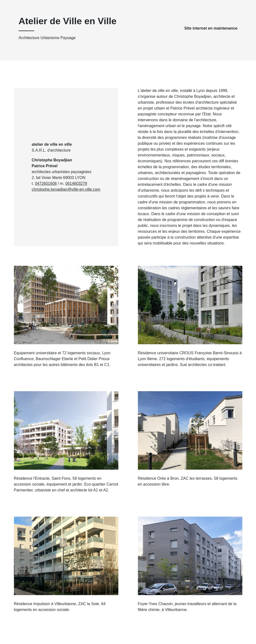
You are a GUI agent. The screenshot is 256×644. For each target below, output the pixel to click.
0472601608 (46, 183)
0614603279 (76, 183)
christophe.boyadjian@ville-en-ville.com (66, 189)
